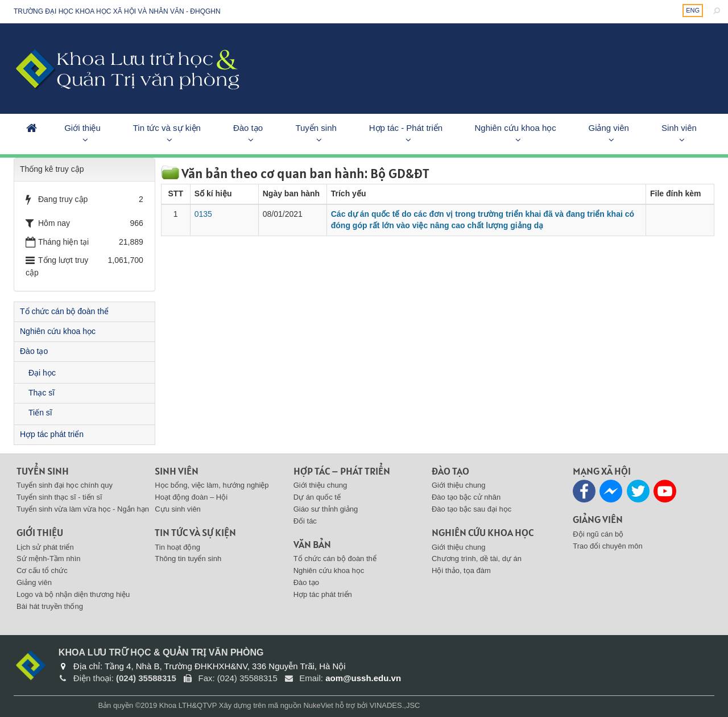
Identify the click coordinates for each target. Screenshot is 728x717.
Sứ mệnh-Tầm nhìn (49, 559)
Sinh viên (679, 128)
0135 (203, 214)
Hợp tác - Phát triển (406, 128)
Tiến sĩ (40, 413)
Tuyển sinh (316, 128)
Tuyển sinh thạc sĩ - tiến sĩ (59, 497)
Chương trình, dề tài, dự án (477, 559)
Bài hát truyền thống (50, 606)
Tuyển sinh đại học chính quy (65, 485)
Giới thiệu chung (320, 485)
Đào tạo (248, 128)
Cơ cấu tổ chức (42, 570)
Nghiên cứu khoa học (516, 128)
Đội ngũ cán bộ (598, 534)
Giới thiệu (82, 128)
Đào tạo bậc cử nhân (466, 497)
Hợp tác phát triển (52, 434)
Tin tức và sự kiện (167, 128)
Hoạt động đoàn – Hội (191, 497)
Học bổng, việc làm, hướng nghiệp (212, 485)
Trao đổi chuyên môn (607, 546)
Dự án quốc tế (317, 497)
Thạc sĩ (42, 393)
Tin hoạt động (177, 547)
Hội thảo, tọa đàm (461, 570)
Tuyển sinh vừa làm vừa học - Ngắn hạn (83, 509)
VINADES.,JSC (395, 705)
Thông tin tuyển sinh (188, 559)
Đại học (42, 373)
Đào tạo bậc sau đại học (471, 509)
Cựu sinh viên (178, 509)
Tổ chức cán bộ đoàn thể (64, 311)
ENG (693, 10)
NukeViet (318, 705)
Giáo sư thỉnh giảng (326, 509)
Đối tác (305, 521)
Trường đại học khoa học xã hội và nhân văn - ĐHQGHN (117, 11)
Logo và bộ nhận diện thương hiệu (73, 594)
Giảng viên (608, 128)
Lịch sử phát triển (45, 547)
